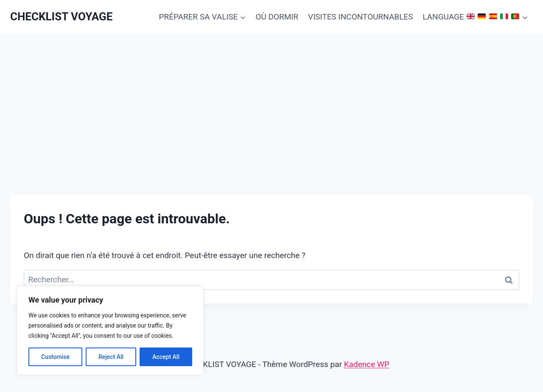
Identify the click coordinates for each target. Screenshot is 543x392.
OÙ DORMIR (277, 17)
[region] (110, 331)
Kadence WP (367, 364)
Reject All (111, 357)
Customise (55, 357)
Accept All (166, 357)
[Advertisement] (271, 97)
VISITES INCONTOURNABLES (360, 17)
